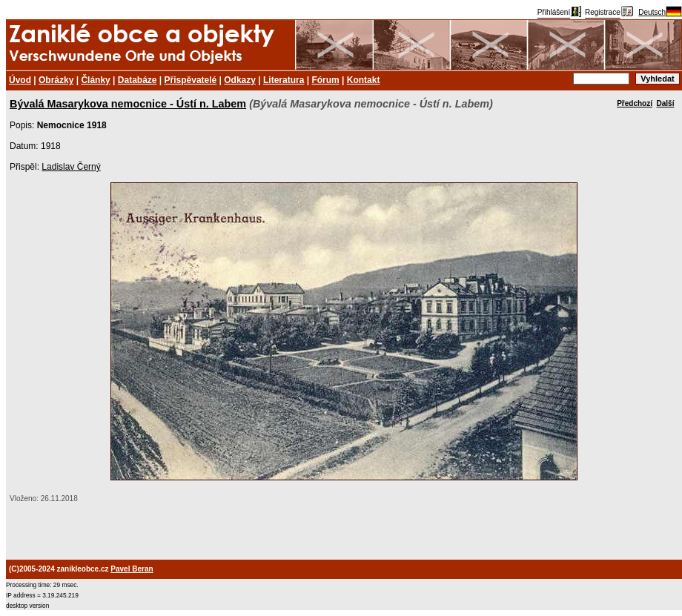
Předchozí (635, 103)
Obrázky (56, 80)
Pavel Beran (132, 569)
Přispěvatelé (191, 80)
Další (666, 103)
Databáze (138, 80)
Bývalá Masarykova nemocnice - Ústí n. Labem (128, 104)
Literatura (284, 80)
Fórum (325, 80)
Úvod (20, 80)
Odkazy (240, 80)
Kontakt (364, 80)
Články (95, 80)
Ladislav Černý (71, 167)
